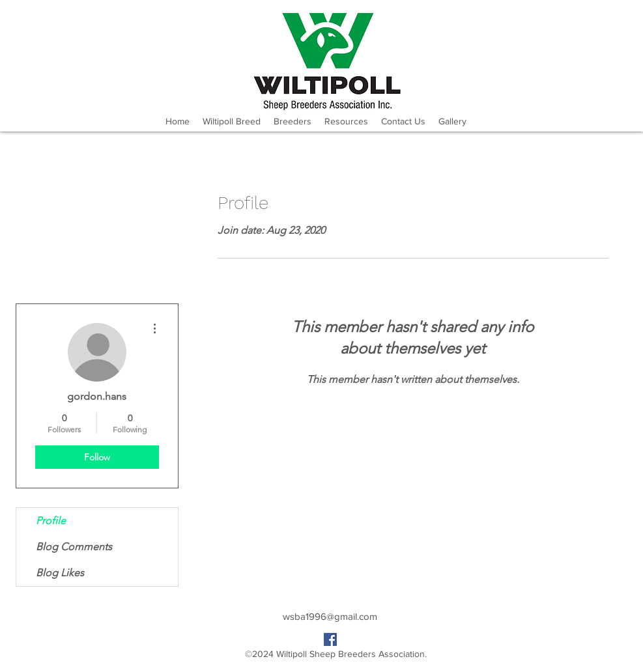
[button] (293, 121)
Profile (51, 521)
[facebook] (330, 639)
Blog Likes (60, 573)
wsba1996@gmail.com (330, 616)
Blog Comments (74, 547)
